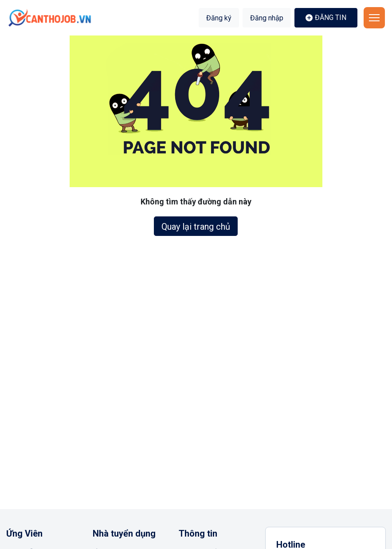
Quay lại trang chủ (196, 227)
